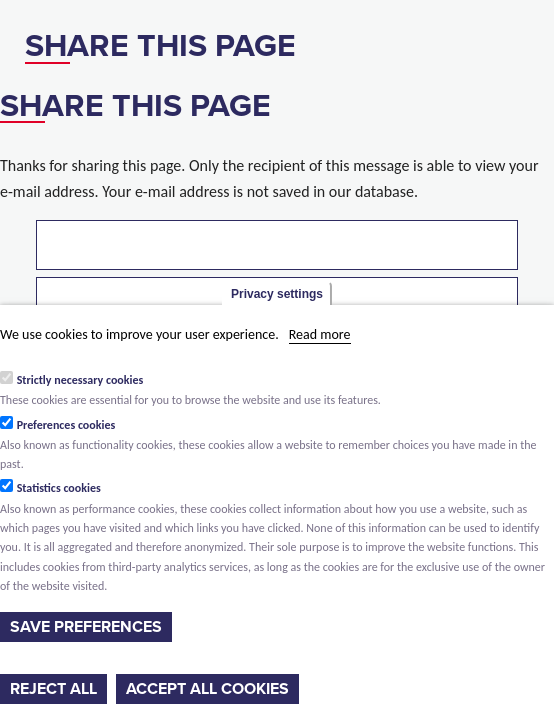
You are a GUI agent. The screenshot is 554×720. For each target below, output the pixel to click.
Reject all (53, 689)
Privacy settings (277, 294)
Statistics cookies (59, 488)
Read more (320, 334)
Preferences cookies (66, 425)
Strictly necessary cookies (80, 380)
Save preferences (86, 627)
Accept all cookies (207, 689)
